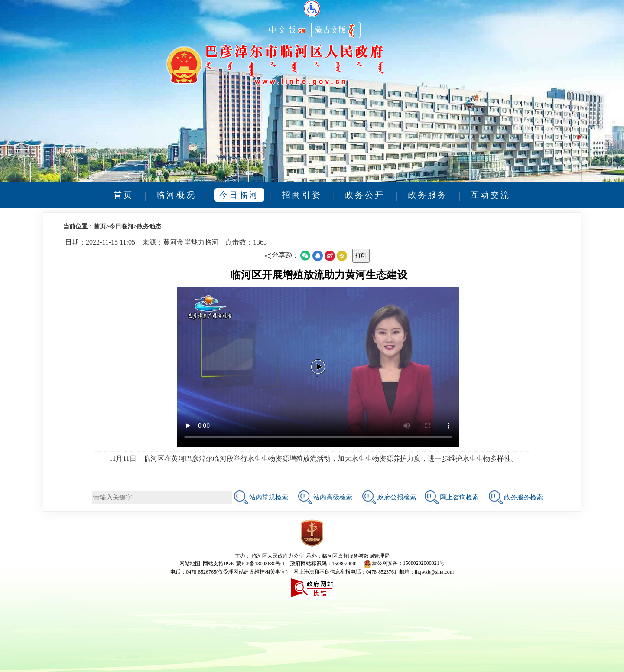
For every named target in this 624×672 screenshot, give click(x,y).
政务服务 (428, 195)
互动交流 (491, 195)
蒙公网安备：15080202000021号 (404, 563)
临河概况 (176, 195)
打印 (361, 256)
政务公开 (365, 195)
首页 (123, 195)
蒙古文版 (336, 31)
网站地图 (190, 563)
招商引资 (302, 195)
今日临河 (239, 195)
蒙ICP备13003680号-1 (261, 563)
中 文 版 (288, 31)
